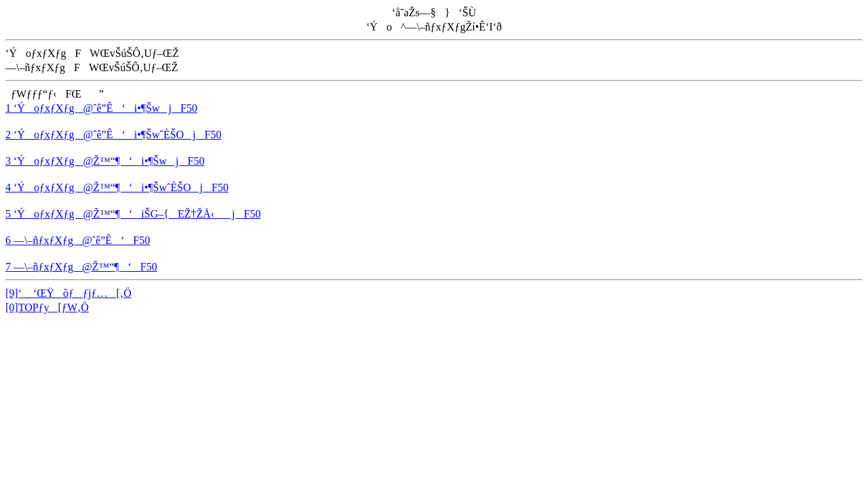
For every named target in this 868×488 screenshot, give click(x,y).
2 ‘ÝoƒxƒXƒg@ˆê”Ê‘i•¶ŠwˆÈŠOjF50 (113, 135)
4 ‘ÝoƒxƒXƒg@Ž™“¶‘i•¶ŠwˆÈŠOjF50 (117, 187)
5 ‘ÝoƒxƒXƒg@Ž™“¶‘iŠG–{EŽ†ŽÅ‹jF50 (133, 214)
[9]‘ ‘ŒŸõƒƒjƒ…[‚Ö (68, 293)
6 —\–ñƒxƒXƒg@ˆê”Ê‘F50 (78, 240)
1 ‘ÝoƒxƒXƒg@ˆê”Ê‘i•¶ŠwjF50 (101, 108)
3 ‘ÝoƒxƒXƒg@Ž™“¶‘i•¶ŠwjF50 (105, 161)
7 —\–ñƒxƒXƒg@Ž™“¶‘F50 (81, 267)
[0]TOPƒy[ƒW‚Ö (47, 307)
